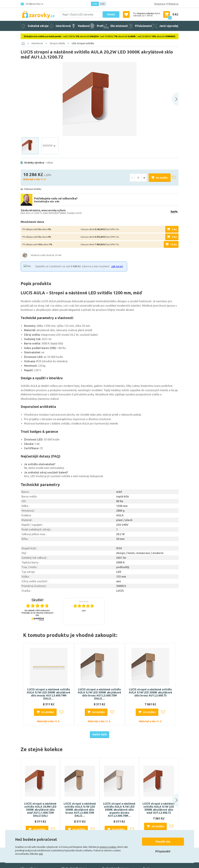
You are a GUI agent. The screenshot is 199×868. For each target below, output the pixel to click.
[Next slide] (175, 99)
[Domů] (23, 43)
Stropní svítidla (57, 43)
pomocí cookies (108, 847)
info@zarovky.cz (34, 4)
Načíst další (99, 734)
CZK (95, 4)
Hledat (111, 14)
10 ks (174, 244)
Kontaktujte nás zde (47, 201)
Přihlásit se (173, 4)
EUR (103, 4)
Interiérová (37, 43)
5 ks (174, 237)
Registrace (160, 4)
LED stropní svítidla (83, 43)
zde (41, 854)
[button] (172, 800)
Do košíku (162, 178)
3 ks (174, 229)
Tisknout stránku (32, 189)
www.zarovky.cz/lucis (53, 210)
